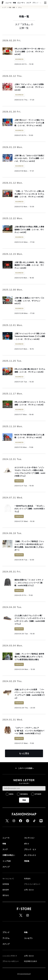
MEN (11, 794)
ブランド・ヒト (38, 3)
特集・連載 (12, 8)
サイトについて (8, 879)
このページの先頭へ (24, 768)
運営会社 (6, 895)
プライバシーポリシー (32, 884)
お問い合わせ (29, 890)
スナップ (6, 867)
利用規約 (27, 879)
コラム (20, 8)
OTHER (38, 794)
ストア (29, 3)
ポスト (27, 844)
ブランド (6, 932)
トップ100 (7, 861)
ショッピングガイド (10, 956)
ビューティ (21, 3)
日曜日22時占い (9, 855)
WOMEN (24, 794)
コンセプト (28, 938)
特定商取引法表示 (31, 961)
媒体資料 (6, 890)
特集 (14, 3)
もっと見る (24, 753)
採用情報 (6, 884)
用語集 (27, 861)
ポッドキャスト (30, 855)
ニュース (8, 3)
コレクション (29, 838)
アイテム (6, 938)
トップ (4, 8)
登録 (24, 800)
